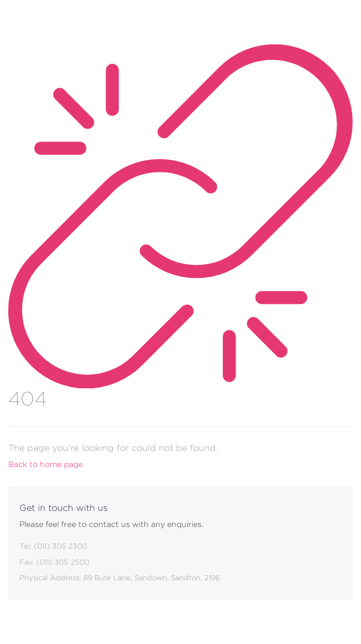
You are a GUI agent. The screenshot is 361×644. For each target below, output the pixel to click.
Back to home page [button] (46, 464)
